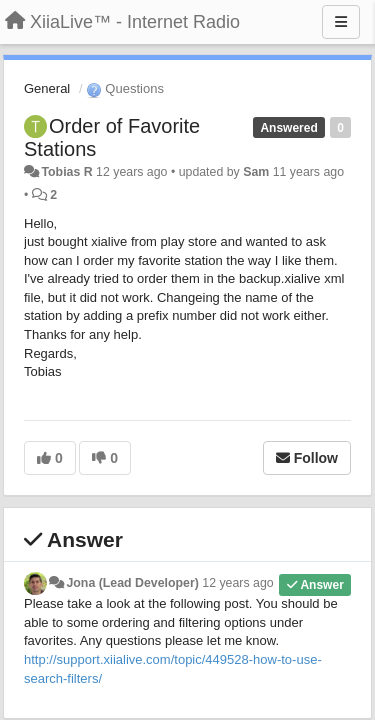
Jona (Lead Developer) (132, 583)
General (47, 88)
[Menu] (341, 22)
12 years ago (237, 583)
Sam (256, 172)
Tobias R (66, 172)
